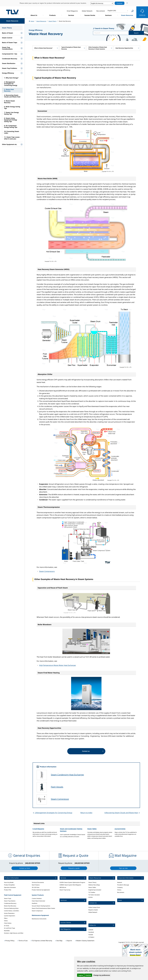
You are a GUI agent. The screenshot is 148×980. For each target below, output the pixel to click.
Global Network (93, 912)
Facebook (91, 932)
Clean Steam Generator (38, 901)
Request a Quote (93, 910)
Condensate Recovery (10, 903)
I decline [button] (88, 975)
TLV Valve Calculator (94, 895)
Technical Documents (38, 882)
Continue (120, 3)
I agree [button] (81, 975)
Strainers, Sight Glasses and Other (14, 933)
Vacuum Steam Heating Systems (41, 906)
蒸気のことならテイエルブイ (12, 12)
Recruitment (121, 892)
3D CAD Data (36, 887)
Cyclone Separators (10, 916)
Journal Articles (120, 829)
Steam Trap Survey (65, 890)
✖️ (146, 946)
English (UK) (112, 11)
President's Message (123, 885)
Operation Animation (10, 887)
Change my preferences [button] (102, 975)
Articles (91, 897)
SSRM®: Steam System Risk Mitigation (70, 885)
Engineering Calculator (95, 890)
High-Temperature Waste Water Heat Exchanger (58, 665)
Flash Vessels (57, 787)
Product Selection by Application (41, 890)
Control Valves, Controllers (12, 911)
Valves (6, 921)
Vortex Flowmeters (9, 913)
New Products (36, 885)
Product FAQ (8, 890)
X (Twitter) (91, 937)
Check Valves (8, 923)
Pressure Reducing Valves (11, 908)
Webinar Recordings (94, 885)
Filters (6, 918)
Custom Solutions (37, 898)
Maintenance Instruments (39, 919)
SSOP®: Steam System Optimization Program (72, 882)
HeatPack (34, 903)
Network (120, 882)
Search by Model (9, 882)
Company (120, 887)
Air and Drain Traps (10, 928)
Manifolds (7, 931)
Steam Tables (92, 829)
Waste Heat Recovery (10, 906)
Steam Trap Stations (10, 901)
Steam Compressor (60, 799)
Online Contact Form (94, 907)
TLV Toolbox (92, 892)
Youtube (91, 935)
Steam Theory (92, 882)
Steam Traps (8, 898)
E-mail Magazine (38, 829)
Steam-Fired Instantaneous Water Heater (43, 908)
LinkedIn (91, 930)
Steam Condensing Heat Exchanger (67, 775)
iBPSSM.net (63, 887)
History (119, 890)
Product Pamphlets (9, 885)
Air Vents (7, 926)
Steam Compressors (47, 571)
